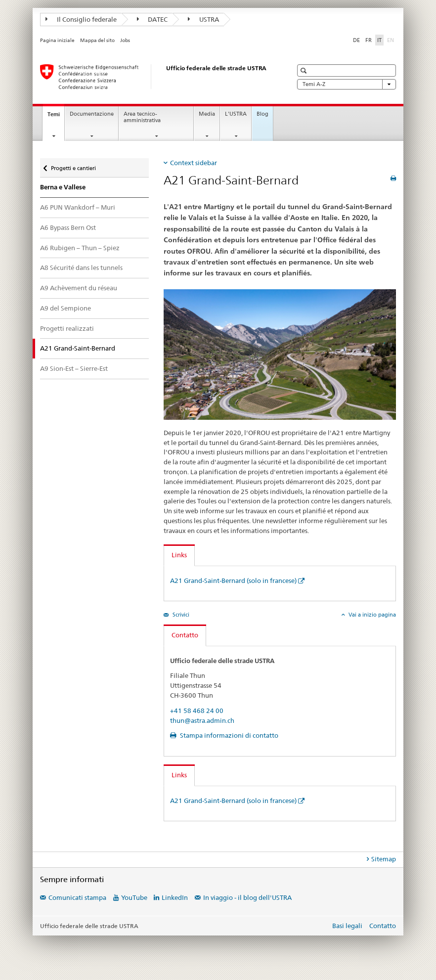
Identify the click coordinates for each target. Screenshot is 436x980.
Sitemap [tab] (384, 859)
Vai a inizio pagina (371, 615)
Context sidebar (194, 163)
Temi (56, 117)
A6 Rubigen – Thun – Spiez (80, 248)
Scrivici (180, 615)
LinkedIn (175, 897)
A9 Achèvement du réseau (79, 288)
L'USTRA (236, 114)
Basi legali (347, 926)
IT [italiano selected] (379, 40)
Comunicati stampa (77, 897)
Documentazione (92, 114)
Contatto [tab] (185, 635)
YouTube (134, 897)
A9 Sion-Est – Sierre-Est (74, 368)
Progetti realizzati (67, 328)
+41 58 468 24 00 (197, 711)
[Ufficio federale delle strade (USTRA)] (156, 77)
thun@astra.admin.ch (202, 720)
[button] (305, 70)
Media (207, 114)
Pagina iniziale (57, 40)
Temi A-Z (347, 84)
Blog (262, 114)
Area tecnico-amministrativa (142, 117)
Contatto (383, 926)
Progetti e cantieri (73, 166)
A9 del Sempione (65, 308)
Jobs (125, 40)
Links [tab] (179, 555)
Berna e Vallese (63, 187)
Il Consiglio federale (81, 19)
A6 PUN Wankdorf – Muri (78, 207)
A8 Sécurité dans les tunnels (81, 267)
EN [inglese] (392, 40)
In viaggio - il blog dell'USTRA (247, 897)
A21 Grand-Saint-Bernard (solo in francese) (233, 580)
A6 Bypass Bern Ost (68, 227)
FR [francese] (369, 40)
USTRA (203, 19)
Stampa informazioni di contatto (228, 735)
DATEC (153, 19)
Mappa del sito (97, 40)
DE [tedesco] (356, 40)
